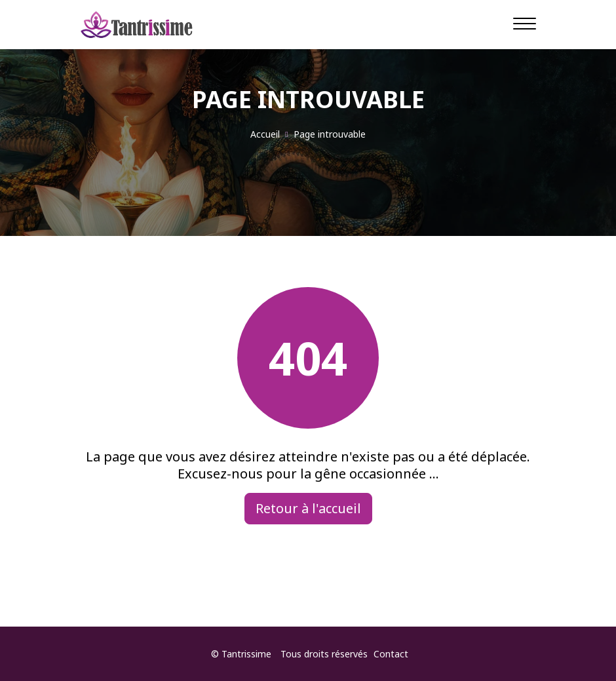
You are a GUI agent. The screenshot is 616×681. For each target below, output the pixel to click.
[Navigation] (525, 23)
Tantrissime (246, 654)
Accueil (265, 134)
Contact (391, 654)
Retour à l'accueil (308, 508)
